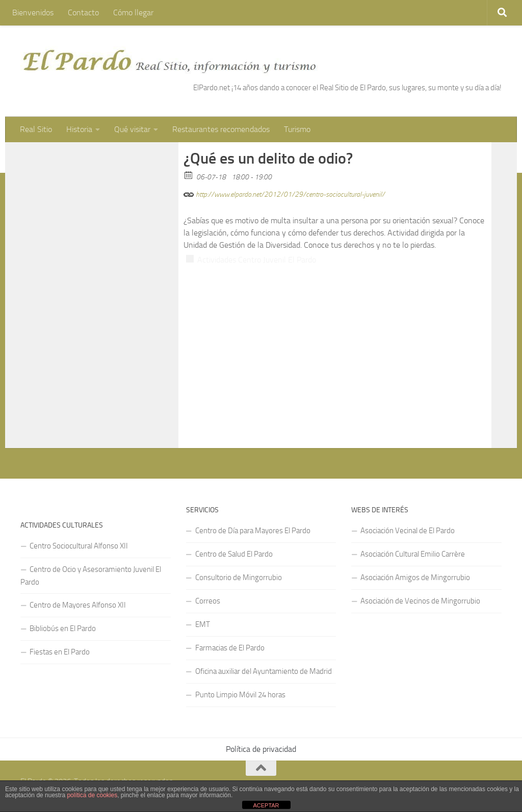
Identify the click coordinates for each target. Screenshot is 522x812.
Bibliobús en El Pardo (63, 628)
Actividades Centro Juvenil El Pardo (257, 260)
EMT (203, 624)
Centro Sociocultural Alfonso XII (79, 546)
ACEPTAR (266, 805)
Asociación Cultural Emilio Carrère (413, 554)
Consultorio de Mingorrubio (239, 578)
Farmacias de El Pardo (230, 648)
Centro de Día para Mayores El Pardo (253, 531)
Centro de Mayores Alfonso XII (78, 605)
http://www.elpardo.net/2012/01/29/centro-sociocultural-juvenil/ (284, 193)
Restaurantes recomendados (221, 129)
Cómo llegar (133, 12)
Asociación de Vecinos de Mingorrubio (420, 601)
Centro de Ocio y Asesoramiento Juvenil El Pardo (91, 576)
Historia (79, 129)
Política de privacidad (261, 749)
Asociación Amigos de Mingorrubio (415, 578)
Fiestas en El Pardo (60, 652)
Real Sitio (36, 129)
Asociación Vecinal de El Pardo (408, 531)
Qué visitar (132, 129)
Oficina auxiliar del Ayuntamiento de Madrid (264, 671)
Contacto (83, 12)
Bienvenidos (33, 12)
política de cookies (92, 795)
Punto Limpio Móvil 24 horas (240, 695)
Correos (208, 601)
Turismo (297, 129)
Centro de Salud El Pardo (234, 554)
